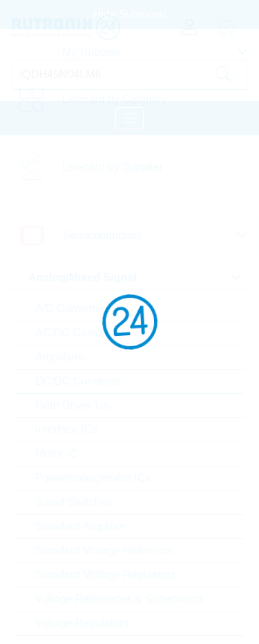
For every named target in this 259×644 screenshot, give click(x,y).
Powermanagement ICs (93, 478)
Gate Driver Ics (72, 405)
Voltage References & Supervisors (119, 599)
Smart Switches (74, 502)
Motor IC (56, 454)
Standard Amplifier (80, 526)
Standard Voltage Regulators (106, 575)
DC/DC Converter (78, 381)
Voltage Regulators (82, 623)
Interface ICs (67, 429)
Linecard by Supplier (113, 167)
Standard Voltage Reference (105, 550)
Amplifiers (59, 357)
